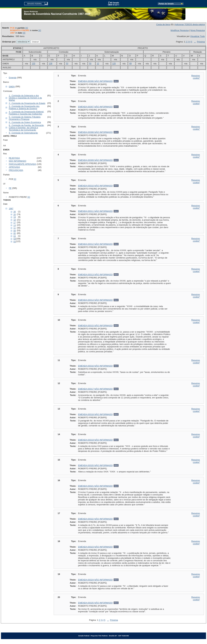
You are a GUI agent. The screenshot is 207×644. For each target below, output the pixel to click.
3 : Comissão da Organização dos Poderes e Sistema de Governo (24, 107)
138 (51, 64)
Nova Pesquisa (198, 30)
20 (15, 215)
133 (34, 64)
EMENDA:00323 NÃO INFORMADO (95, 547)
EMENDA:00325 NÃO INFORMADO (95, 603)
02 (15, 239)
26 (15, 212)
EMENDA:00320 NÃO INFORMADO (95, 465)
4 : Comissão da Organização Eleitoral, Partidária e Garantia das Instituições (26, 113)
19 (15, 217)
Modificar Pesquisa (180, 30)
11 (15, 228)
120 (114, 64)
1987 (11, 209)
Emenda (13, 78)
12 (98, 64)
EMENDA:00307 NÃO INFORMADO (95, 107)
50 (90, 64)
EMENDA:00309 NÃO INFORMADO (95, 160)
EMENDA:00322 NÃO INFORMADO (95, 519)
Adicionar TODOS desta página (190, 24)
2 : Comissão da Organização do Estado (27, 103)
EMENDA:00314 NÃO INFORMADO (95, 300)
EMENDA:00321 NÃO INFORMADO (95, 486)
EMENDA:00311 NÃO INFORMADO (95, 211)
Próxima (201, 42)
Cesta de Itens (163, 24)
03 (15, 236)
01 (15, 242)
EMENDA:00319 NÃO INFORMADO (95, 440)
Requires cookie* (196, 77)
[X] (27, 28)
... (195, 42)
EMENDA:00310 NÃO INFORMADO (95, 186)
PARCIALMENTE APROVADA (22, 164)
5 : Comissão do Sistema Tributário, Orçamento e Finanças (25, 118)
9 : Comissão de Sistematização (23, 133)
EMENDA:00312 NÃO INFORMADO (95, 244)
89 (130, 64)
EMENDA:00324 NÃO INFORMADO (95, 580)
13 (15, 225)
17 (15, 223)
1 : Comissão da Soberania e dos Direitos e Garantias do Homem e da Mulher (25, 98)
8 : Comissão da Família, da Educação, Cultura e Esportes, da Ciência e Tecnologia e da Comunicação (26, 128)
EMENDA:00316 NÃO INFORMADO (95, 366)
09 (15, 231)
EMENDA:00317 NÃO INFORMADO (95, 389)
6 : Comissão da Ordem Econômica (25, 122)
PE (10, 188)
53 (67, 64)
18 (15, 220)
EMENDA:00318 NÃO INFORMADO (95, 414)
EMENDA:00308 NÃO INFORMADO (95, 132)
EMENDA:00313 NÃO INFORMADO (95, 275)
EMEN (12, 87)
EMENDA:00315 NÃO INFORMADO (95, 326)
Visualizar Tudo (198, 36)
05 (15, 233)
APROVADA (14, 167)
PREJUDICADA (16, 170)
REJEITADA (14, 158)
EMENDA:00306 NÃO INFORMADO (95, 81)
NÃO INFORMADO (17, 161)
